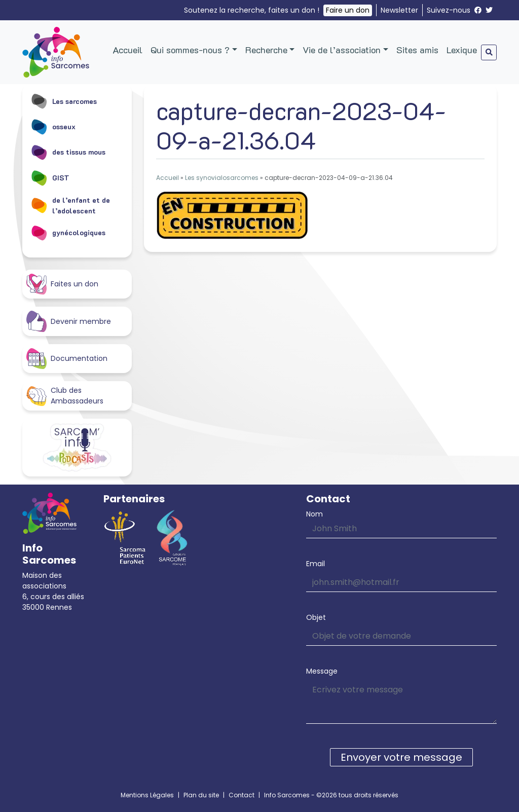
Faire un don (348, 10)
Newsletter (399, 10)
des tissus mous (68, 152)
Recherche (266, 50)
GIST (50, 177)
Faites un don (62, 284)
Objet (316, 617)
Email (316, 564)
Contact (242, 795)
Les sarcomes (64, 101)
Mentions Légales (147, 795)
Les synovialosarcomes (222, 178)
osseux (53, 126)
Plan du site (201, 795)
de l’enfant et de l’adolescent (70, 205)
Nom (314, 514)
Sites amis (417, 50)
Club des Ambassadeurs (65, 396)
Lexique (462, 50)
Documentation (67, 359)
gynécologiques (68, 233)
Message (322, 671)
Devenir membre (69, 321)
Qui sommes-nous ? (190, 50)
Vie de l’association (342, 50)
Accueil (127, 50)
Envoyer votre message (401, 757)
